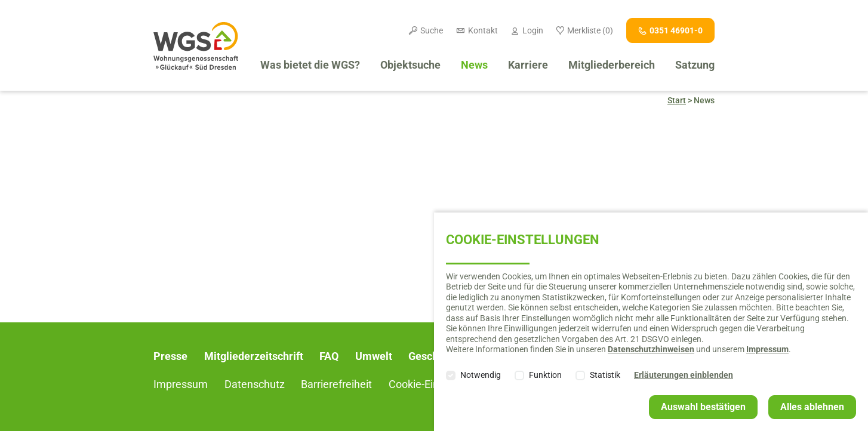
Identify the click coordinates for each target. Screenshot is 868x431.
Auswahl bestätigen (703, 407)
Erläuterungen (684, 375)
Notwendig (481, 375)
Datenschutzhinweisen (651, 349)
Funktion (545, 375)
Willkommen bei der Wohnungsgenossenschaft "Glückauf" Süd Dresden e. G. (196, 46)
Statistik (605, 375)
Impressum (767, 349)
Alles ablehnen (812, 407)
